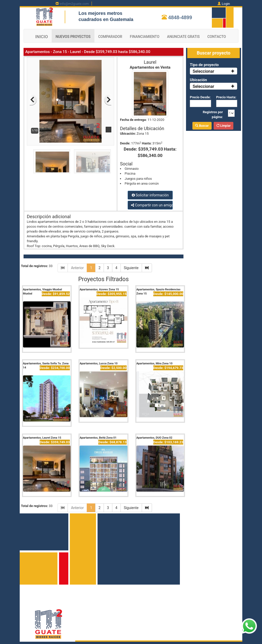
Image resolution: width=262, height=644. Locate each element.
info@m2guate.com (74, 4)
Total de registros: (35, 266)
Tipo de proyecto (204, 65)
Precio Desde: (200, 97)
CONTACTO (217, 37)
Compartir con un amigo (152, 205)
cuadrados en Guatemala (106, 19)
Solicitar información (150, 195)
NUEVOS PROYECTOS (73, 37)
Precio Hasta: (226, 97)
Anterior (77, 268)
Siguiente (131, 268)
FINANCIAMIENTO (145, 37)
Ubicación (198, 80)
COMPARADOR (110, 37)
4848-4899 (180, 17)
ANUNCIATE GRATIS (183, 37)
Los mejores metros (100, 13)
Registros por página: (213, 114)
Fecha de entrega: (133, 120)
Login (226, 4)
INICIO (42, 37)
